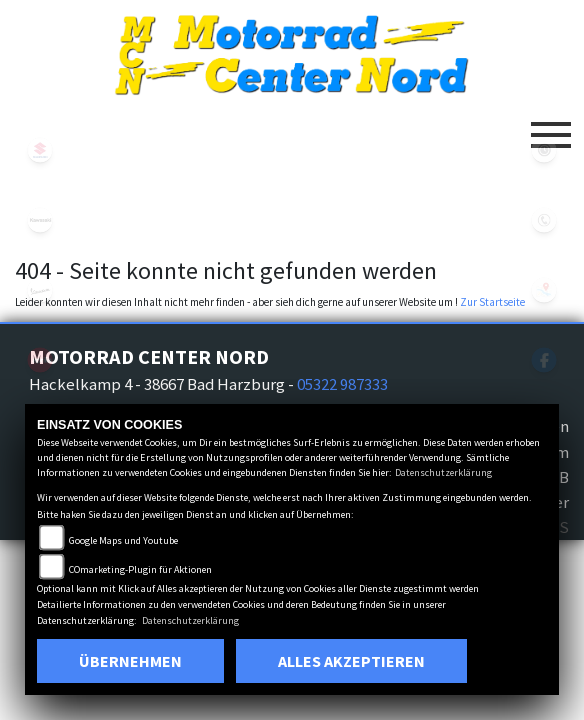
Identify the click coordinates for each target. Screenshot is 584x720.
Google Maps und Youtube (123, 540)
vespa (40, 290)
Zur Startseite (492, 302)
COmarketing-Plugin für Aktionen (140, 569)
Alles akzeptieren (351, 661)
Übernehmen (130, 661)
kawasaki (40, 220)
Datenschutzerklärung (443, 472)
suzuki (40, 150)
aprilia (40, 360)
